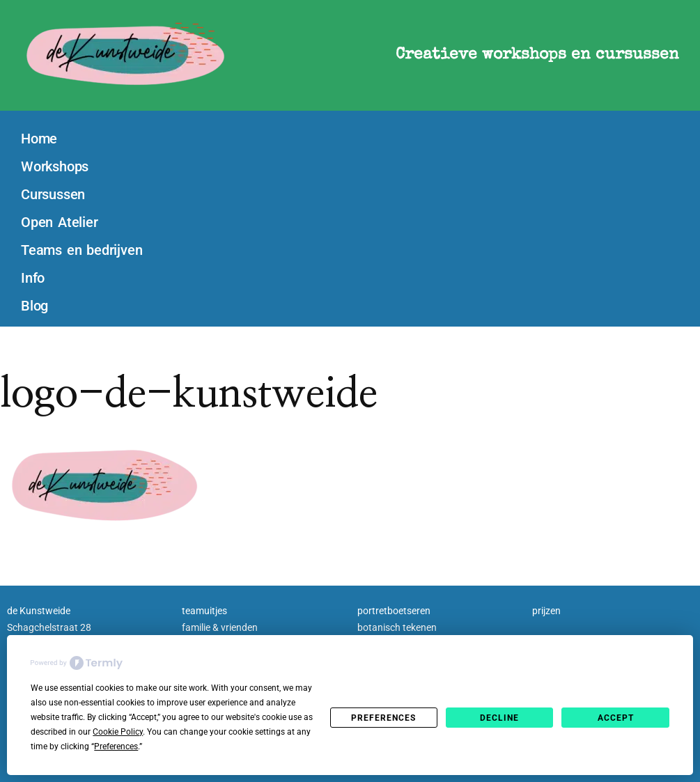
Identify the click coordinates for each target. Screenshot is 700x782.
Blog (34, 306)
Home (39, 139)
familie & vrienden (220, 627)
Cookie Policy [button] (118, 732)
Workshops (55, 166)
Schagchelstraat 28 (49, 627)
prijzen (546, 611)
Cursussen (53, 194)
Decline (499, 718)
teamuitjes (204, 611)
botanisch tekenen (397, 627)
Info (33, 278)
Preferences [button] (116, 746)
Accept (616, 718)
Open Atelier (60, 222)
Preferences (383, 718)
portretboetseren (394, 611)
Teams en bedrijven (81, 250)
